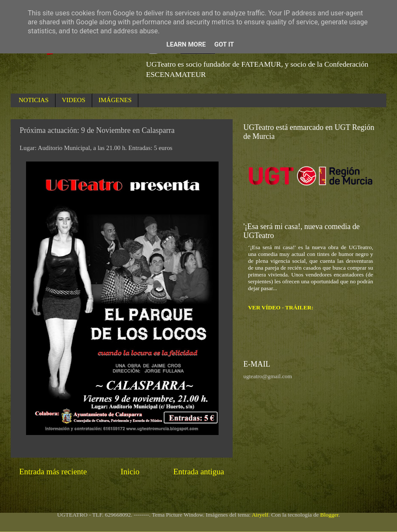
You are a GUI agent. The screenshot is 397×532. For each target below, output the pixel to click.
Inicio (130, 472)
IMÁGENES (115, 100)
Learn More (186, 44)
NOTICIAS (34, 100)
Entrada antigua (199, 472)
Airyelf (260, 515)
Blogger (329, 515)
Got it (224, 44)
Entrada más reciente (53, 472)
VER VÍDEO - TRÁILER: (281, 307)
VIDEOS (74, 100)
